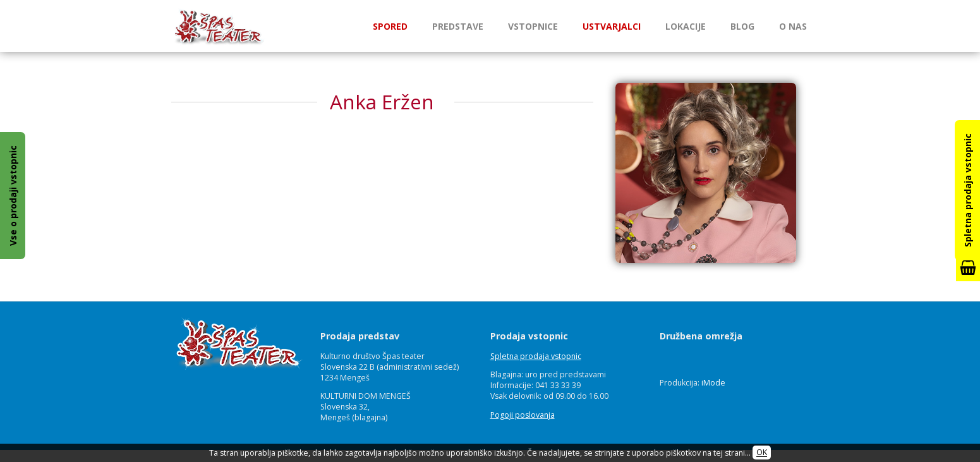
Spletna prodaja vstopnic (536, 356)
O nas (793, 26)
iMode (713, 383)
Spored (390, 26)
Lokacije (686, 26)
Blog (742, 26)
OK (762, 453)
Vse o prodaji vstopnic (13, 196)
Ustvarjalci (612, 26)
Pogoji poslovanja (523, 415)
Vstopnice (533, 26)
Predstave (458, 26)
